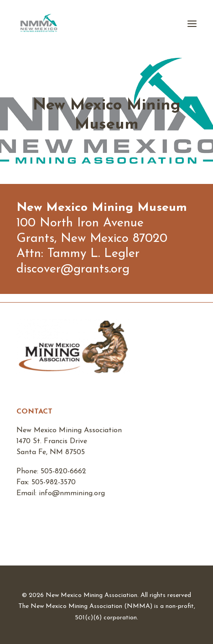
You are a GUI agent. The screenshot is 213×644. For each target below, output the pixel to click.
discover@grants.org (73, 270)
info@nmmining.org (72, 493)
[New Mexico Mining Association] (39, 24)
